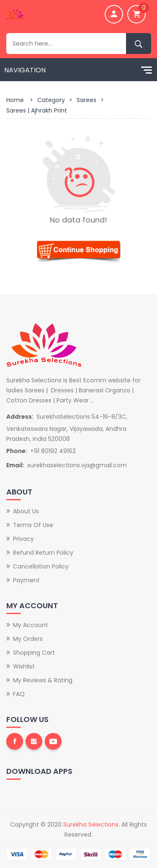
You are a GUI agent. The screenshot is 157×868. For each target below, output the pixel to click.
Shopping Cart (34, 653)
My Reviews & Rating (43, 680)
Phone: (17, 451)
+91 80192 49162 (53, 451)
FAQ (19, 694)
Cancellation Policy (41, 566)
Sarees (86, 100)
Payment (26, 580)
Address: (20, 417)
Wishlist (24, 666)
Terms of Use (33, 525)
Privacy (23, 539)
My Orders (28, 639)
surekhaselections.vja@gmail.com (77, 465)
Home (15, 100)
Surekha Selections (91, 824)
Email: (15, 465)
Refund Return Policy (43, 553)
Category (51, 100)
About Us (26, 511)
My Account (31, 625)
